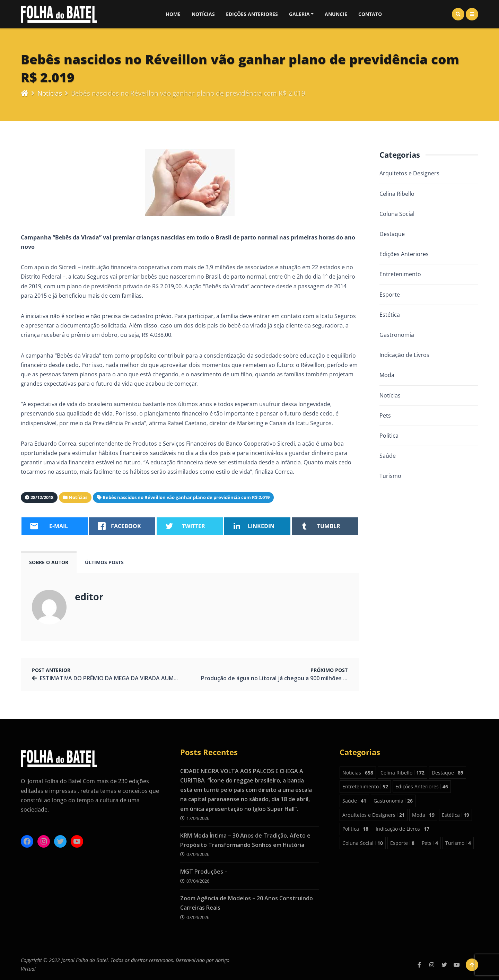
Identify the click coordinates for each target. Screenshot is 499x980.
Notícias (203, 14)
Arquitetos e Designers (409, 173)
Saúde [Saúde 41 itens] (354, 801)
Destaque (392, 234)
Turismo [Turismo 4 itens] (458, 843)
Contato (370, 14)
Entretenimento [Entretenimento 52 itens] (365, 786)
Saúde (388, 456)
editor (89, 597)
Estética (390, 315)
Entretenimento (400, 274)
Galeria (299, 14)
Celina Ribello (397, 194)
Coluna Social (397, 214)
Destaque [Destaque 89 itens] (448, 773)
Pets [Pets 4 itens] (430, 843)
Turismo (390, 476)
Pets (385, 415)
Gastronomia (397, 335)
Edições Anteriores (252, 14)
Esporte (390, 295)
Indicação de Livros (404, 355)
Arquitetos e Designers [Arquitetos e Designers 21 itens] (374, 815)
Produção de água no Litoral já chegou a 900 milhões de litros (283, 678)
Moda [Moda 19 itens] (423, 815)
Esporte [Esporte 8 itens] (402, 843)
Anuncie (336, 14)
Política (389, 436)
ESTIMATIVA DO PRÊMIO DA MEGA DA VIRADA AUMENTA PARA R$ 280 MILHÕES (144, 678)
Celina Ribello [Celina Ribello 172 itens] (402, 773)
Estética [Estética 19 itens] (456, 815)
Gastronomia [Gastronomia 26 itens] (393, 801)
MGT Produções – (204, 872)
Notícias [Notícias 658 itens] (358, 773)
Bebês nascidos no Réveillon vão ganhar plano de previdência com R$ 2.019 (186, 497)
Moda (387, 375)
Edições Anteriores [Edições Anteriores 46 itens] (422, 786)
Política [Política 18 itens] (355, 829)
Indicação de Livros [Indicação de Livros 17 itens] (402, 829)
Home (173, 14)
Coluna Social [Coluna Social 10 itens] (363, 843)
